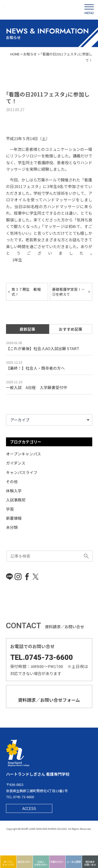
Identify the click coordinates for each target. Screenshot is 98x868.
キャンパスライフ (22, 473)
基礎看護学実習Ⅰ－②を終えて (68, 292)
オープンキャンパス (24, 455)
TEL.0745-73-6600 (42, 657)
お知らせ (30, 54)
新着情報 (14, 518)
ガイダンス (16, 464)
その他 (12, 482)
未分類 (12, 527)
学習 (10, 509)
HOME (15, 54)
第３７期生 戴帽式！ (26, 292)
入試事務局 (16, 500)
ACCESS (29, 826)
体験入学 (14, 491)
